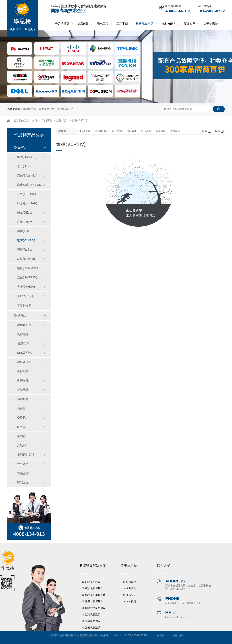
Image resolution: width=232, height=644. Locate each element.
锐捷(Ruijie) (25, 250)
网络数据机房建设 (95, 608)
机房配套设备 (47, 109)
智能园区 (23, 482)
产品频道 (47, 120)
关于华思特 (211, 24)
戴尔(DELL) (25, 213)
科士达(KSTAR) (27, 203)
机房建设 (83, 24)
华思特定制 (24, 305)
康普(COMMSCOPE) (30, 268)
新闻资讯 (190, 24)
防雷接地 (175, 131)
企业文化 (131, 588)
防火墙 (21, 408)
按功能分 (21, 315)
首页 (35, 120)
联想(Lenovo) (26, 222)
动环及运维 (24, 362)
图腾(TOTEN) (26, 231)
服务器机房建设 (94, 601)
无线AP (22, 445)
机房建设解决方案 (93, 566)
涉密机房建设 (93, 627)
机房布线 (23, 381)
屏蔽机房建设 (93, 621)
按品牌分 (62, 120)
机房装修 (132, 131)
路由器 (21, 436)
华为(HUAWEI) (27, 157)
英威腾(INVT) (26, 296)
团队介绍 (131, 595)
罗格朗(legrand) (27, 259)
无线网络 (23, 464)
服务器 (21, 427)
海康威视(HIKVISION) (30, 185)
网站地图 (178, 635)
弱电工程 (103, 24)
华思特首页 (62, 24)
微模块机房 (101, 131)
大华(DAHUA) (26, 287)
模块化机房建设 (94, 588)
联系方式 (164, 566)
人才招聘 (131, 601)
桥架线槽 (161, 131)
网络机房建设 (93, 582)
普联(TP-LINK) (26, 194)
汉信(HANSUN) (27, 277)
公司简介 (131, 582)
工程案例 (122, 24)
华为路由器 (30, 109)
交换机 (21, 418)
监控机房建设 (93, 614)
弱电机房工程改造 (95, 595)
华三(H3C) (24, 166)
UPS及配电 (84, 131)
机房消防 (146, 131)
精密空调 (117, 131)
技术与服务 (169, 24)
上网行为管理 (26, 455)
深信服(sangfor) (27, 176)
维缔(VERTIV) (79, 120)
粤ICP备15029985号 (136, 635)
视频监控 (23, 473)
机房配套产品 (145, 24)
